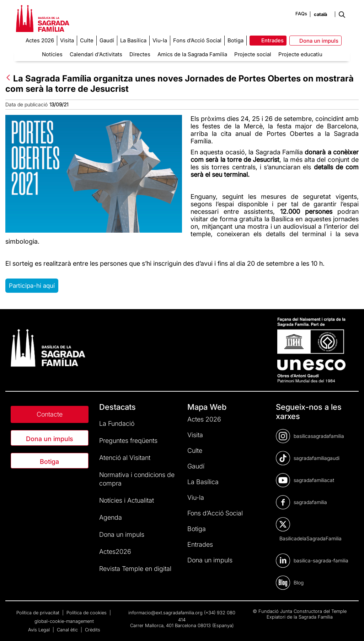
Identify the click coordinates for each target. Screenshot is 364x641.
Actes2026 (115, 552)
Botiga (49, 462)
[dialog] (351, 627)
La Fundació (117, 423)
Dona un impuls (50, 439)
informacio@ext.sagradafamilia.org (165, 613)
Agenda (111, 517)
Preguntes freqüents (128, 441)
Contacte (50, 414)
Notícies (52, 54)
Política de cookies (87, 613)
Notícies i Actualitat (127, 500)
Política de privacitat (39, 613)
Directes (140, 54)
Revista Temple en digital (135, 569)
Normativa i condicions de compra (137, 479)
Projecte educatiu (300, 54)
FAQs (301, 14)
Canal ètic (68, 630)
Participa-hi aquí (32, 286)
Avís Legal (40, 630)
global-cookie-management (64, 621)
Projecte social (253, 54)
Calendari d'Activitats (96, 54)
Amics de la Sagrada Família (192, 54)
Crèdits (93, 630)
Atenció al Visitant (125, 458)
